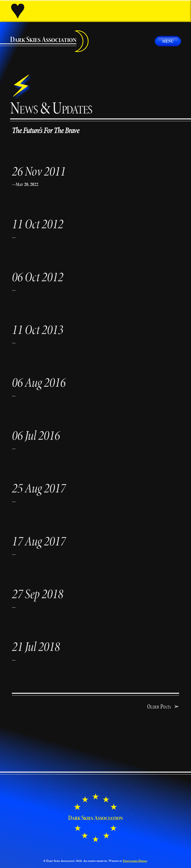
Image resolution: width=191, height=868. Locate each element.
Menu (168, 41)
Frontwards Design (135, 861)
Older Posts (163, 707)
